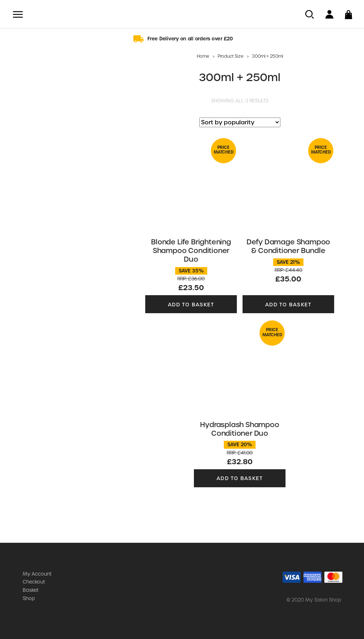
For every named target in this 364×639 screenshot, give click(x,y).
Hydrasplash (29, 105)
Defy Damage (31, 88)
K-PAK (21, 123)
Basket (31, 590)
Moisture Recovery (38, 141)
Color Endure (30, 79)
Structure (25, 167)
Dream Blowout (33, 96)
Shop (29, 598)
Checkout (34, 582)
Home (203, 56)
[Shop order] (240, 122)
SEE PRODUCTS (58, 240)
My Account (37, 574)
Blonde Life (27, 70)
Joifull (20, 114)
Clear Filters (58, 258)
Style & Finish (30, 150)
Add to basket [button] (191, 304)
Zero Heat (26, 158)
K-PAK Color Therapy (40, 132)
